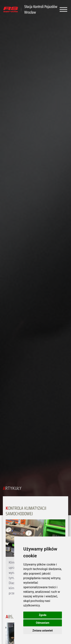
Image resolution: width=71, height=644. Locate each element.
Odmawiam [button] (43, 623)
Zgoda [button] (43, 615)
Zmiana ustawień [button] (43, 631)
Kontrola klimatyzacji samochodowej (26, 511)
